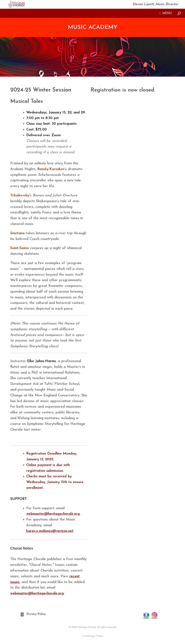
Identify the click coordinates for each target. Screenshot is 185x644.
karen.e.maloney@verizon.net (50, 531)
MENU (166, 13)
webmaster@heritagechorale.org (53, 514)
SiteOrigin (90, 636)
